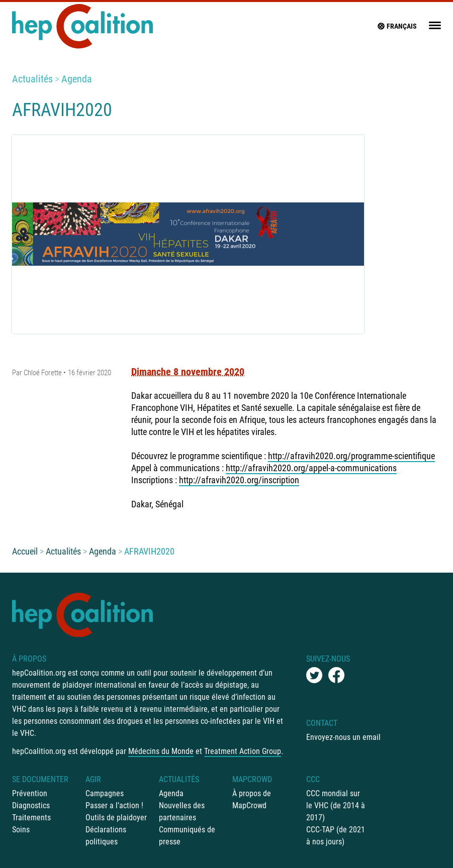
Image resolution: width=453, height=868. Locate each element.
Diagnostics (31, 805)
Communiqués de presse (187, 836)
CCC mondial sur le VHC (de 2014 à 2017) (336, 805)
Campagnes (105, 793)
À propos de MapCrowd (252, 799)
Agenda (77, 79)
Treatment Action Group (243, 751)
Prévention (30, 793)
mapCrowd (252, 779)
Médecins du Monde (161, 751)
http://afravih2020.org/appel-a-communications (311, 468)
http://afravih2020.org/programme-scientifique (351, 456)
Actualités (32, 79)
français (397, 26)
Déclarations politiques (106, 836)
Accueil (25, 551)
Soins (21, 830)
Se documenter (40, 779)
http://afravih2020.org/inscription (239, 480)
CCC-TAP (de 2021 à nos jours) (336, 836)
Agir (93, 779)
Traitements (31, 818)
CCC (313, 779)
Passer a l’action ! (114, 805)
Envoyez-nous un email (343, 737)
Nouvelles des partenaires (182, 811)
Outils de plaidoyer (116, 818)
